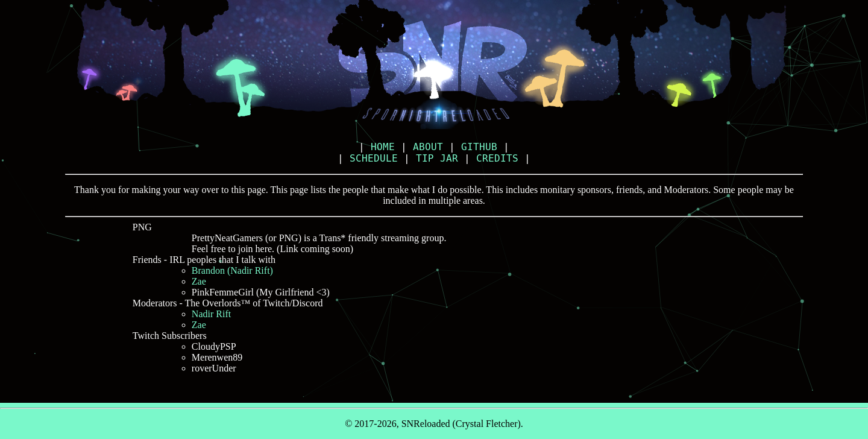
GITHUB (479, 147)
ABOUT (428, 147)
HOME (383, 147)
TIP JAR (437, 158)
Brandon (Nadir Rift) (232, 270)
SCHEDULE (374, 158)
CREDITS (497, 158)
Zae (199, 281)
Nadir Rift (211, 314)
